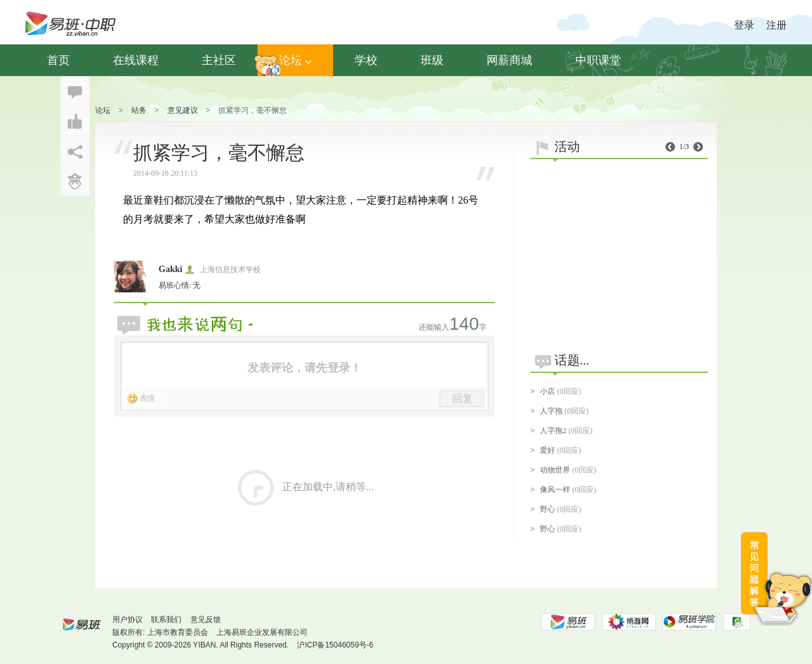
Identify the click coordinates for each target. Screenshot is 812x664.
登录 (744, 25)
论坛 (295, 60)
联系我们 (166, 620)
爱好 (547, 450)
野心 (547, 509)
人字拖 (551, 411)
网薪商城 (509, 60)
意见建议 (183, 110)
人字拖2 (553, 431)
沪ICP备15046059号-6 (335, 645)
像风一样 (555, 490)
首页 (58, 60)
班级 (432, 60)
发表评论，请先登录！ (304, 368)
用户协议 (128, 620)
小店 (547, 391)
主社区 (219, 60)
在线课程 (136, 60)
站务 (139, 110)
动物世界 (555, 470)
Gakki (170, 269)
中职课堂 (598, 60)
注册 (776, 25)
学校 (366, 60)
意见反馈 (206, 620)
